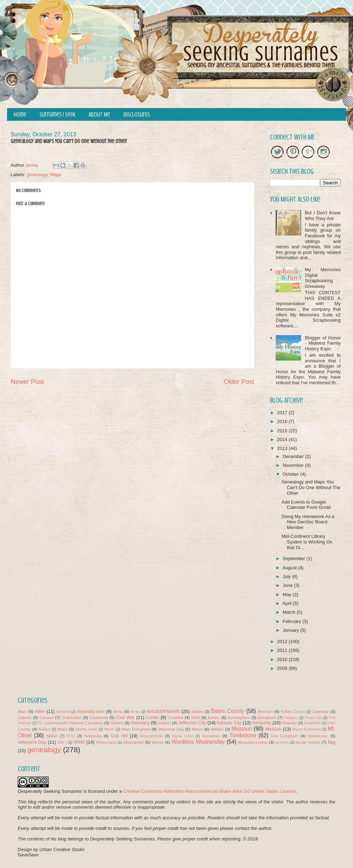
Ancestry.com (91, 711)
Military (217, 729)
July (288, 576)
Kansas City (229, 723)
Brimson (265, 711)
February (293, 621)
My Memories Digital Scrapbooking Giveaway (323, 278)
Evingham (267, 717)
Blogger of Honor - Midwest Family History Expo (323, 343)
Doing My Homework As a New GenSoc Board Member (308, 522)
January (292, 630)
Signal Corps (183, 736)
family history (308, 742)
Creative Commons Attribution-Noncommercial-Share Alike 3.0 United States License (209, 791)
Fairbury (291, 718)
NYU (71, 736)
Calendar (320, 711)
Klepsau (289, 723)
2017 (283, 413)
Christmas (99, 717)
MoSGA (273, 729)
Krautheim (313, 723)
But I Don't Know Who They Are (323, 216)
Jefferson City (192, 723)
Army (118, 711)
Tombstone (243, 735)
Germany (140, 723)
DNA (196, 717)
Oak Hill (119, 736)
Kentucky (261, 723)
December (294, 456)
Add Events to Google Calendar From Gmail (306, 505)
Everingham (239, 717)
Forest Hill (313, 718)
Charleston (72, 717)
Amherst (63, 712)
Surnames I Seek (58, 115)
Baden (197, 711)
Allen (40, 711)
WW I (62, 742)
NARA (52, 736)
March (290, 612)
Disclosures (137, 115)
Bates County (228, 711)
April (288, 603)
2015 (283, 431)
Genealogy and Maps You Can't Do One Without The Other (311, 487)
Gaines (117, 723)
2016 (283, 421)
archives (282, 742)
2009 (283, 668)
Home (20, 115)
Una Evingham (285, 736)
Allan (22, 711)
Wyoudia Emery (253, 742)
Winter (157, 742)
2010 (283, 659)
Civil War (125, 717)
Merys (197, 729)
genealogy (37, 175)
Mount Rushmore (306, 729)
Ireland (164, 723)
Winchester (133, 742)
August (290, 568)
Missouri (242, 729)
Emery (214, 717)
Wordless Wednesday (198, 742)
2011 (283, 650)
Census (47, 717)
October (292, 474)
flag (332, 742)
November (294, 465)
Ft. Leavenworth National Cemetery (70, 723)
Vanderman (318, 736)
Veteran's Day (32, 742)
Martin (110, 729)
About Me (99, 115)
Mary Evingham (136, 729)
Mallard (44, 729)
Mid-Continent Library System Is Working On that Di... (307, 542)
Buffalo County (293, 712)
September (295, 558)
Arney (135, 712)
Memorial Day (171, 729)
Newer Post (27, 382)
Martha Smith (86, 729)
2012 (283, 641)
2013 (283, 448)
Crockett (175, 717)
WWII (79, 742)
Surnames (211, 736)
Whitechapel (106, 742)
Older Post (239, 382)
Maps (56, 175)
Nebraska (93, 736)
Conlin (153, 717)
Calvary (25, 717)
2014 (283, 439)
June (288, 585)
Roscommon (151, 736)
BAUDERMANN (163, 711)
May (288, 594)
